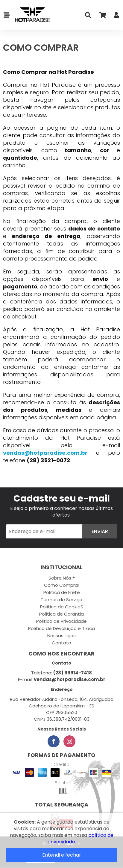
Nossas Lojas (62, 636)
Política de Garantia (62, 614)
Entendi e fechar (62, 855)
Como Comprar (62, 585)
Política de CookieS (62, 607)
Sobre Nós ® (62, 578)
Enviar (100, 531)
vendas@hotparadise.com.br (45, 453)
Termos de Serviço (62, 600)
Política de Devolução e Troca (62, 628)
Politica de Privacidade (62, 621)
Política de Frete (62, 592)
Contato (62, 643)
